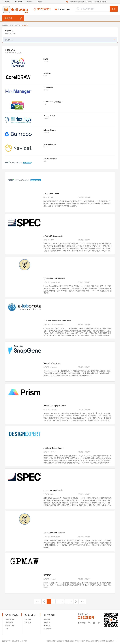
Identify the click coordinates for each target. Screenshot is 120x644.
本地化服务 (9, 622)
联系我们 (40, 2)
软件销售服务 (10, 619)
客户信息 (47, 625)
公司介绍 (47, 619)
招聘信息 (47, 622)
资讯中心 (30, 2)
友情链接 (24, 641)
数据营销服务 (10, 625)
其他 (7, 629)
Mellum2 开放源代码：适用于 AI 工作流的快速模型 (88, 2)
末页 (82, 601)
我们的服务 (19, 2)
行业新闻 (28, 622)
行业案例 (28, 619)
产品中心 (7, 2)
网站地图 (15, 641)
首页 (11, 26)
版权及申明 (48, 629)
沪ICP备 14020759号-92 (108, 641)
